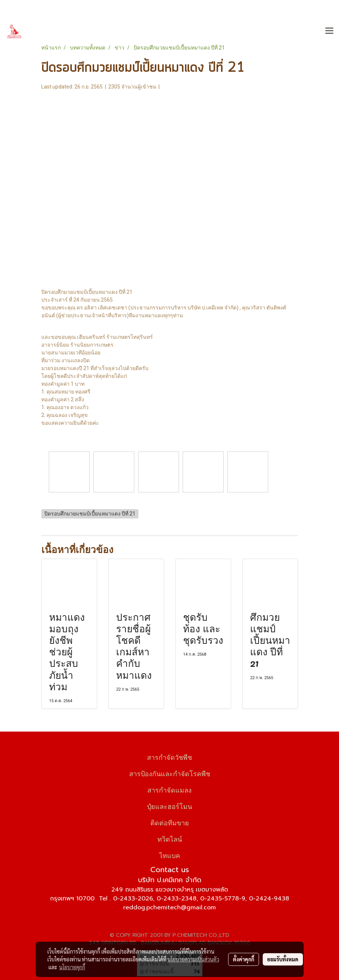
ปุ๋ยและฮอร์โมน (169, 806)
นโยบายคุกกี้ (72, 967)
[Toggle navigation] (329, 31)
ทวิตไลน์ (170, 838)
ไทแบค (170, 855)
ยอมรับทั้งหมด (283, 959)
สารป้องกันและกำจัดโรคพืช (170, 773)
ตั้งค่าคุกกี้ (244, 959)
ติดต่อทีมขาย (170, 822)
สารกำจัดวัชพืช (169, 757)
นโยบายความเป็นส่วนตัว (193, 959)
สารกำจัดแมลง (169, 789)
